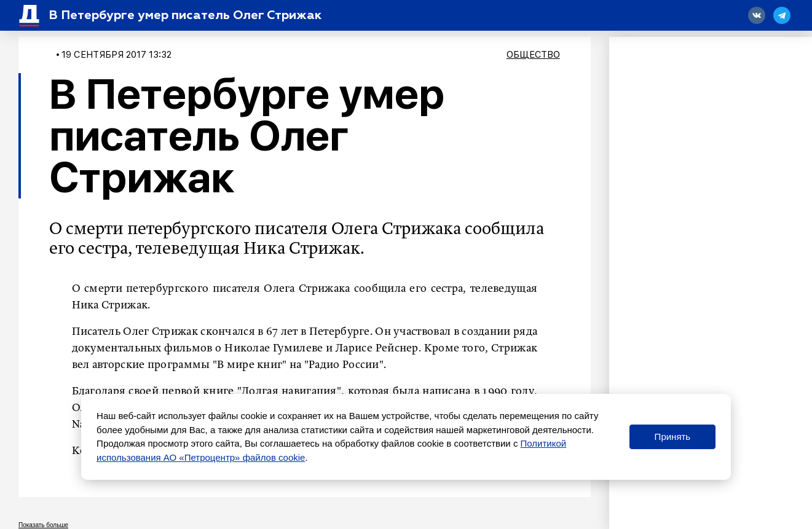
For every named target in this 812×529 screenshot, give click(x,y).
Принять (673, 437)
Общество (533, 55)
